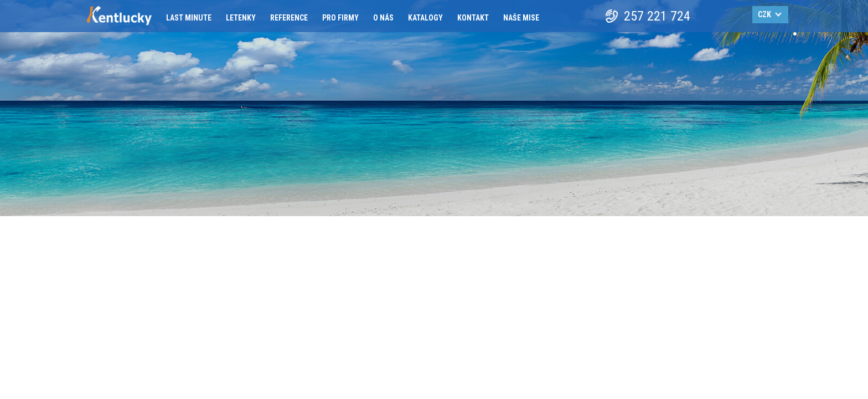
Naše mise (521, 18)
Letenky (241, 18)
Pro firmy (340, 18)
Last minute (189, 18)
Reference (289, 18)
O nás (383, 18)
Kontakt (473, 18)
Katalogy (425, 18)
